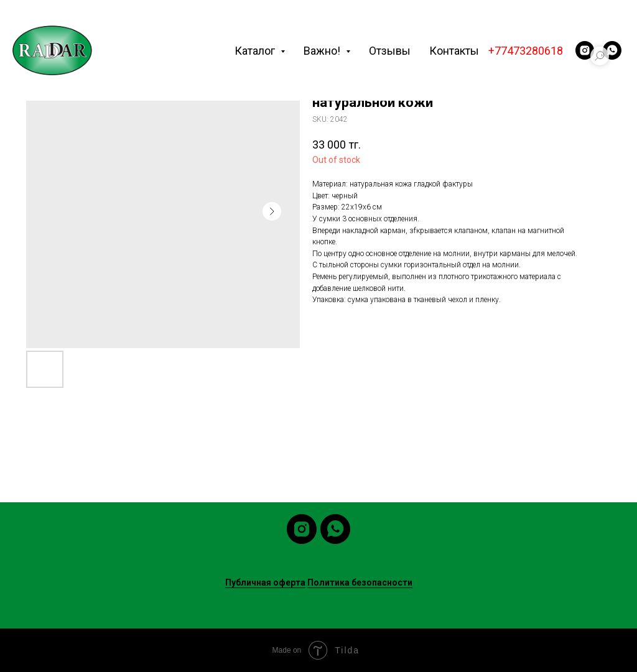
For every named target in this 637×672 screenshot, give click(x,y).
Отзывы (390, 51)
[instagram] (585, 50)
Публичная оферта (265, 582)
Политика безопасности (360, 582)
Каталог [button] (256, 51)
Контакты (454, 51)
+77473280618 (526, 51)
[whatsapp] (612, 50)
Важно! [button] (323, 51)
